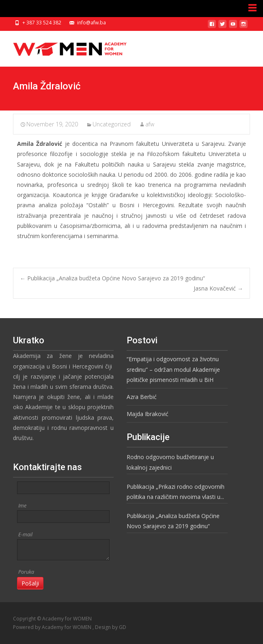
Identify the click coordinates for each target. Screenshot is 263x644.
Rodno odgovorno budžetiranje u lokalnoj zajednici (170, 462)
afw (150, 124)
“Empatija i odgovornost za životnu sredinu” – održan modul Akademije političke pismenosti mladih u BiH (173, 369)
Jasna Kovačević (218, 288)
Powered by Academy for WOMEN (53, 627)
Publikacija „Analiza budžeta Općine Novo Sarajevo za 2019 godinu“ (112, 278)
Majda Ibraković (148, 414)
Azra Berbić (142, 397)
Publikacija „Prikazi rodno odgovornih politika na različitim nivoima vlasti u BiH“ (176, 492)
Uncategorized (112, 124)
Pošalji (30, 583)
